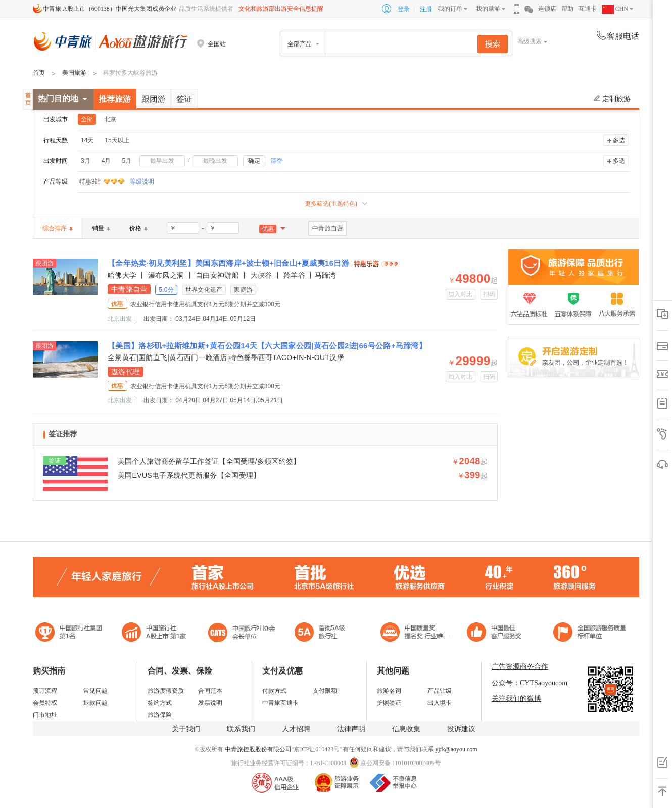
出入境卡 (440, 703)
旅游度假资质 (166, 691)
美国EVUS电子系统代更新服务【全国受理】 (189, 475)
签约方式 (160, 703)
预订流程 (45, 691)
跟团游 (154, 99)
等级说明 (136, 182)
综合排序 (58, 228)
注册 (426, 9)
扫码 (489, 294)
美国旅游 (74, 73)
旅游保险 (160, 715)
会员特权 (45, 703)
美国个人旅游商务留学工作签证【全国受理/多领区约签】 (209, 461)
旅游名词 (389, 691)
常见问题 (95, 691)
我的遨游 (488, 9)
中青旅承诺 (590, 633)
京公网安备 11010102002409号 (400, 763)
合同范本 (210, 691)
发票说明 (210, 703)
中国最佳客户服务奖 (415, 633)
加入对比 (461, 294)
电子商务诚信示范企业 (324, 633)
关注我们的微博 (516, 699)
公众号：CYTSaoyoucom (530, 683)
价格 (138, 228)
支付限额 (325, 691)
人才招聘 (296, 729)
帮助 (567, 9)
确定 (254, 161)
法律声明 (351, 729)
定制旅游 (612, 99)
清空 (276, 161)
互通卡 (588, 9)
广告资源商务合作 (520, 667)
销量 (101, 228)
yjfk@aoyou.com (456, 749)
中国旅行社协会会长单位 (242, 633)
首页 (39, 73)
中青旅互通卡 (280, 703)
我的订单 (450, 9)
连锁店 (547, 9)
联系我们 (241, 729)
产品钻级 (440, 691)
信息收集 (406, 729)
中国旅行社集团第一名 (70, 633)
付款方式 (274, 691)
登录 (404, 9)
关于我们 (186, 729)
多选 (619, 140)
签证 (184, 99)
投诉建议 (461, 729)
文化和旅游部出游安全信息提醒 (281, 9)
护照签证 (389, 703)
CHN (615, 9)
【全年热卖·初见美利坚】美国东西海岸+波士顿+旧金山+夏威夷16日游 (230, 263)
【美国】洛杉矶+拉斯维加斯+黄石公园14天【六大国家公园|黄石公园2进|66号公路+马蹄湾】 (267, 346)
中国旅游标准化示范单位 (497, 633)
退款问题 (95, 703)
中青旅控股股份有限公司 (258, 749)
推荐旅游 (115, 99)
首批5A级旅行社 (154, 633)
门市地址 (45, 715)
